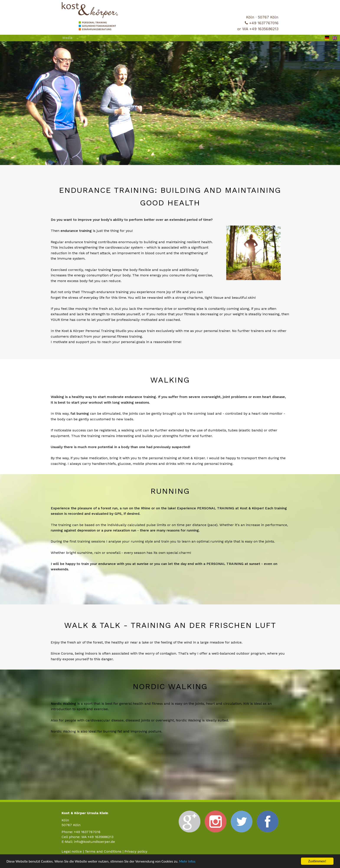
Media (67, 38)
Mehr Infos (187, 861)
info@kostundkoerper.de (94, 842)
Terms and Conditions (103, 851)
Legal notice (72, 851)
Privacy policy (136, 851)
